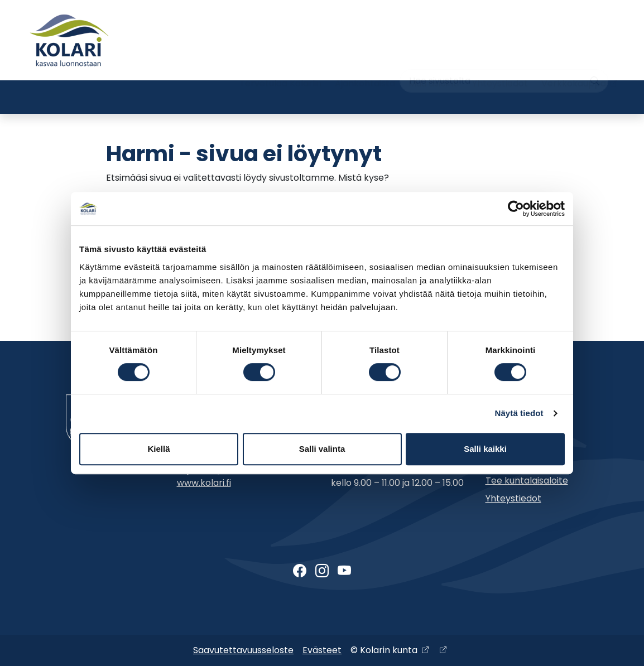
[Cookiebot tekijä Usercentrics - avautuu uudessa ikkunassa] (516, 209)
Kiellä (158, 449)
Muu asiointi (434, 60)
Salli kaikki (485, 449)
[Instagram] (322, 571)
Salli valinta (322, 449)
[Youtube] (344, 571)
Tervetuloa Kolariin (280, 60)
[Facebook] (300, 571)
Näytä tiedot (519, 413)
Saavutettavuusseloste (243, 650)
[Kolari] (69, 40)
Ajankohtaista (365, 60)
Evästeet (322, 650)
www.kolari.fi (204, 483)
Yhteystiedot (500, 60)
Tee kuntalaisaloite (527, 481)
